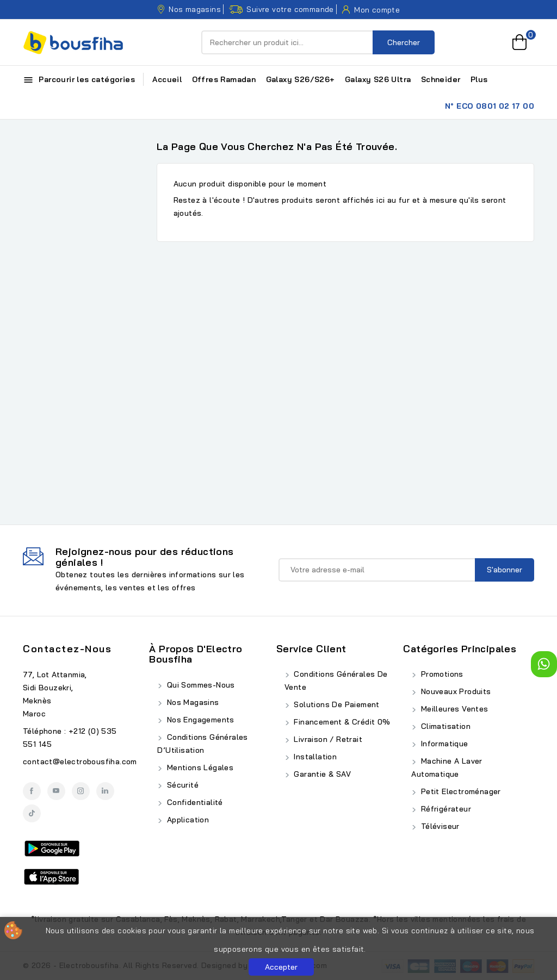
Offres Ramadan (224, 79)
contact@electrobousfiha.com (80, 761)
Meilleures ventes (453, 709)
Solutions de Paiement (336, 704)
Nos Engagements (199, 720)
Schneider (441, 79)
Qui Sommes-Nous (199, 685)
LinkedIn (105, 791)
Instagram (81, 791)
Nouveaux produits (454, 691)
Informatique (443, 744)
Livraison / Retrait (327, 739)
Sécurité (181, 785)
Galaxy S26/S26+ (301, 79)
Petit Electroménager (459, 791)
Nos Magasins (191, 702)
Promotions (441, 674)
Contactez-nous (67, 649)
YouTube (56, 791)
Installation (314, 757)
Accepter (281, 967)
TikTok (32, 813)
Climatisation (444, 726)
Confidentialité (193, 802)
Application (187, 820)
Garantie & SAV (321, 774)
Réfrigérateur (445, 809)
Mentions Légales (199, 767)
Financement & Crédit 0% (341, 722)
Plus (479, 79)
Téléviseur (439, 826)
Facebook (32, 791)
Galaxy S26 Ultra (378, 79)
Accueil (167, 79)
